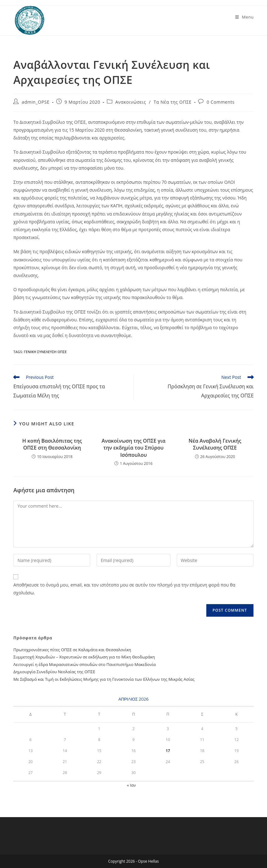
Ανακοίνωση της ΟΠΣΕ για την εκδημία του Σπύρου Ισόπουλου (133, 448)
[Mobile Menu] (245, 17)
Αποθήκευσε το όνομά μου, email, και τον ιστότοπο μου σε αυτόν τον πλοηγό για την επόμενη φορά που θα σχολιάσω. (124, 589)
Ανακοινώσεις (131, 102)
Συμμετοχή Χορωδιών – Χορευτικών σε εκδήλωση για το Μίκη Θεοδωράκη (84, 657)
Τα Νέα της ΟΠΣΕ (173, 102)
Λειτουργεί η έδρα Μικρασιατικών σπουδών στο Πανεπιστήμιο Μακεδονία (84, 664)
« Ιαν (131, 785)
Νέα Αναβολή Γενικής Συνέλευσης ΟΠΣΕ (215, 444)
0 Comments (221, 102)
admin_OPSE (36, 102)
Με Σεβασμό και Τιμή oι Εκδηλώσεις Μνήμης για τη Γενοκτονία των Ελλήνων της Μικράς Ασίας (104, 679)
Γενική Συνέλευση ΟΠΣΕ (45, 352)
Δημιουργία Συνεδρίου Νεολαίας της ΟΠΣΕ (54, 672)
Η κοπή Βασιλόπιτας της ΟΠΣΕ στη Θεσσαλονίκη (52, 444)
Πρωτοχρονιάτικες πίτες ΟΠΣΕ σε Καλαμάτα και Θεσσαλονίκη (72, 650)
